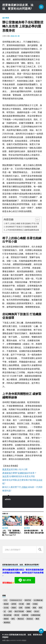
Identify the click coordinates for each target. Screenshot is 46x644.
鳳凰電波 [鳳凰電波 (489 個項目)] (7, 622)
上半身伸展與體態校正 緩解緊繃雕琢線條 (22, 230)
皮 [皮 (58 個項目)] (5, 611)
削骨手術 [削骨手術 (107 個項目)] (28, 600)
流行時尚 (6, 18)
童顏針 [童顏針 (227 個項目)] (29, 611)
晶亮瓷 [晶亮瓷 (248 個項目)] (14, 604)
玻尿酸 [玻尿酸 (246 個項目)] (28, 608)
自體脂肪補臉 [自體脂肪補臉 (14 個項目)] (36, 615)
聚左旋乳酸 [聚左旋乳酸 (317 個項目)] (8, 615)
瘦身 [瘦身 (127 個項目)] (41, 608)
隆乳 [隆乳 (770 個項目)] (13, 619)
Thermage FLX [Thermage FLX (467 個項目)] (16, 600)
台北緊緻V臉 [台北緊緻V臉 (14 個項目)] (38, 600)
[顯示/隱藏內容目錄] (36, 220)
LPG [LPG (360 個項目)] (6, 600)
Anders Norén (16, 640)
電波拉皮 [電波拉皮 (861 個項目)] (21, 619)
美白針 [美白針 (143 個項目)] (37, 611)
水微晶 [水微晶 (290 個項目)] (35, 604)
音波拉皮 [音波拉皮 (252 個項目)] (30, 619)
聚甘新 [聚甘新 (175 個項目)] (17, 615)
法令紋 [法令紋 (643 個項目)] (6, 608)
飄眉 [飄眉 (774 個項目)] (37, 619)
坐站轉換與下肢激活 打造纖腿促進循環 (21, 227)
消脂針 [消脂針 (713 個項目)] (14, 608)
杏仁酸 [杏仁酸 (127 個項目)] (21, 604)
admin (8, 499)
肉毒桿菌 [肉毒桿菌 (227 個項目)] (25, 615)
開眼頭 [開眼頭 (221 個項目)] (6, 619)
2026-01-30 (15, 36)
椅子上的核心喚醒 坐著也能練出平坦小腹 (22, 223)
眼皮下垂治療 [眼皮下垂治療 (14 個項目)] (19, 611)
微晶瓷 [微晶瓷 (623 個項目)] (6, 604)
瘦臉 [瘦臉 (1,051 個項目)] (34, 608)
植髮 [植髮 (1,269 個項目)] (28, 604)
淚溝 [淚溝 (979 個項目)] (21, 608)
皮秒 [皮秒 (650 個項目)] (10, 611)
